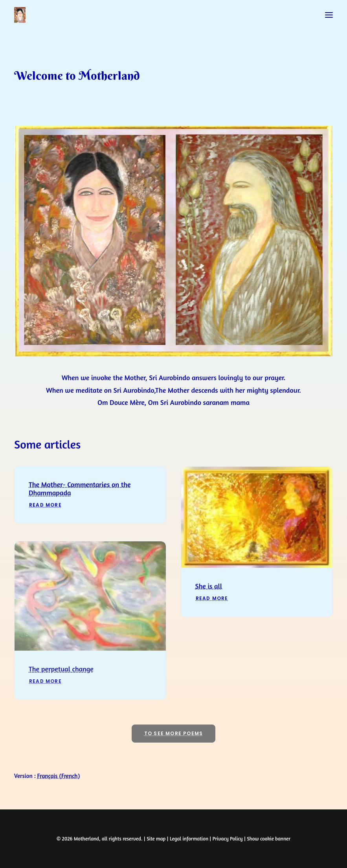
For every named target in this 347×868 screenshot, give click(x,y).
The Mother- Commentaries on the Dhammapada (80, 497)
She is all (209, 598)
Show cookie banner (269, 839)
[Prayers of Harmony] (20, 15)
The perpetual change (61, 691)
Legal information (189, 839)
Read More (45, 514)
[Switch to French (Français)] (59, 776)
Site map (156, 839)
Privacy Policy (228, 839)
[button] (329, 15)
